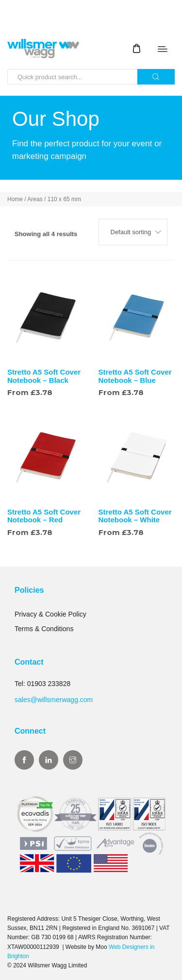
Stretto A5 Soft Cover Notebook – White (135, 516)
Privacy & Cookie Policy (50, 614)
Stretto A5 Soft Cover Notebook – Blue (135, 376)
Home (15, 199)
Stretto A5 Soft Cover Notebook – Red (44, 516)
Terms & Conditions (44, 629)
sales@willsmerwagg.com (54, 700)
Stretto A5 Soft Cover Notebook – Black (44, 376)
